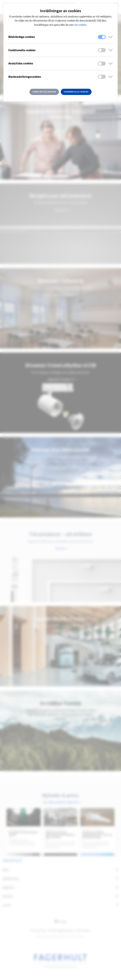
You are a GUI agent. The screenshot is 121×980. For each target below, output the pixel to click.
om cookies (80, 25)
